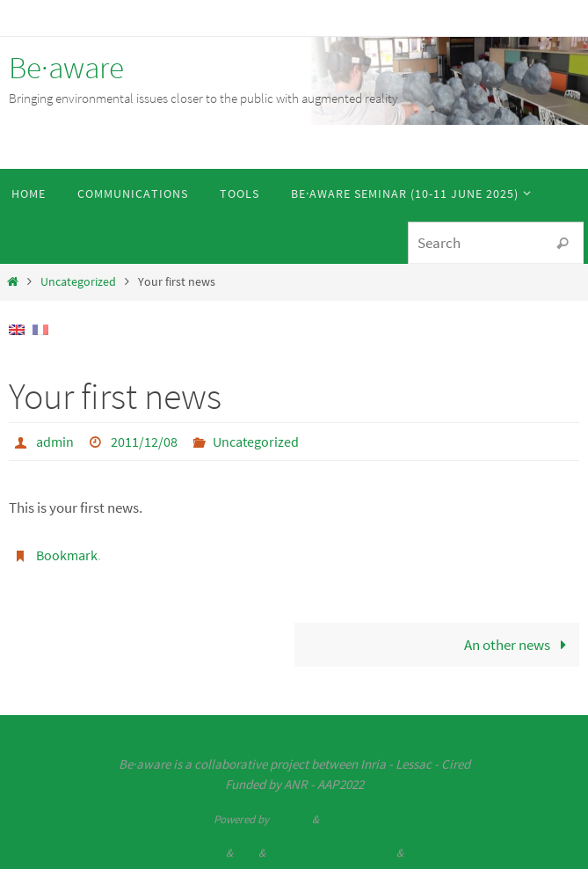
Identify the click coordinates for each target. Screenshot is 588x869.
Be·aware (66, 68)
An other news (519, 645)
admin (55, 442)
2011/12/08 (144, 442)
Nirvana (290, 819)
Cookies (424, 853)
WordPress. (348, 819)
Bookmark (67, 555)
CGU (246, 853)
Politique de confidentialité (331, 853)
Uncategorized (78, 282)
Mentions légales (185, 853)
